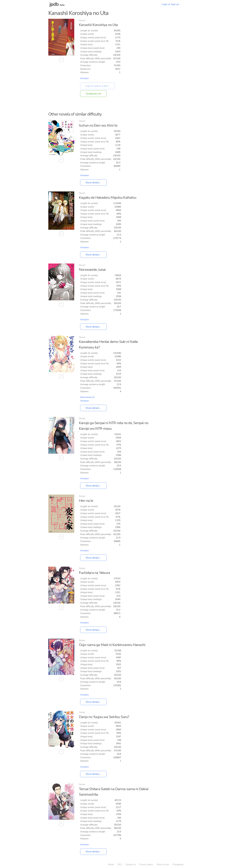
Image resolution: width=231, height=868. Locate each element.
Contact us (131, 864)
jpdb (54, 4)
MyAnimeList (87, 397)
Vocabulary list (93, 94)
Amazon (84, 78)
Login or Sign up (170, 4)
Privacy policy (146, 864)
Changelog (178, 864)
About (111, 864)
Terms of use (163, 864)
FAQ (120, 864)
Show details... (93, 183)
